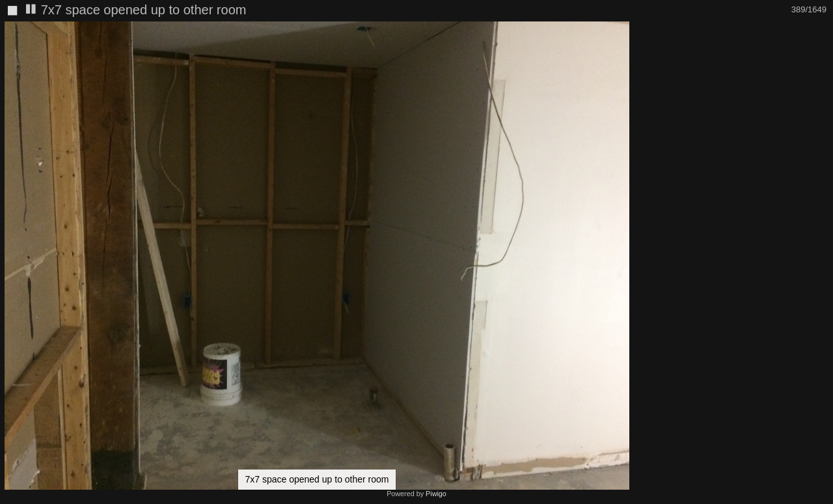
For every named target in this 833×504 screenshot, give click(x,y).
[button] (622, 33)
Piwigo (436, 494)
